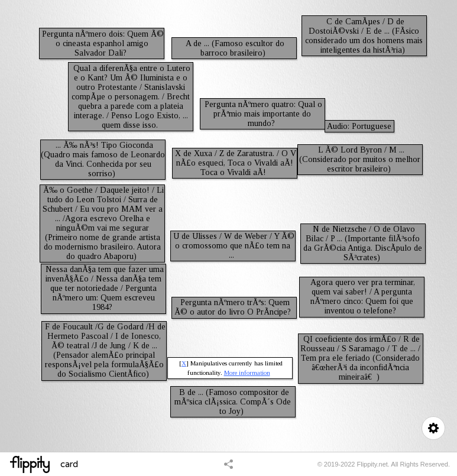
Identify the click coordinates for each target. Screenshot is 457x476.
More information (247, 373)
